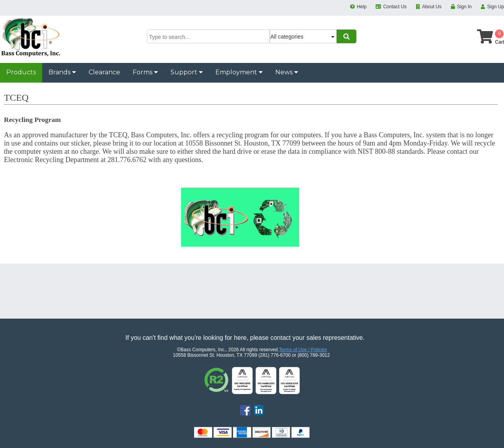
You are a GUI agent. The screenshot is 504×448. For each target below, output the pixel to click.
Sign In (464, 7)
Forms (145, 72)
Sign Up (496, 7)
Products (21, 72)
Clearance (104, 72)
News (287, 72)
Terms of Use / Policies (303, 350)
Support (187, 72)
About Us (432, 7)
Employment (239, 72)
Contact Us (395, 7)
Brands (62, 72)
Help (362, 7)
